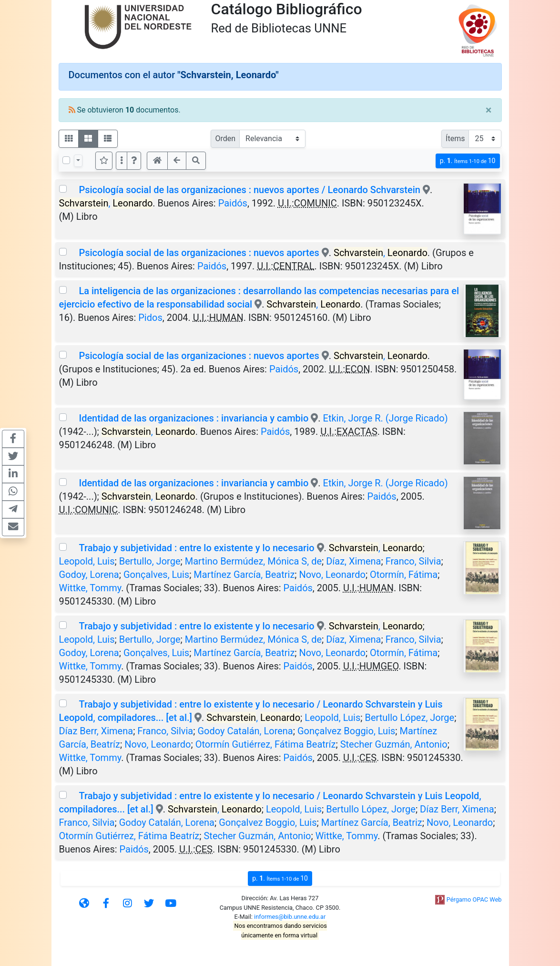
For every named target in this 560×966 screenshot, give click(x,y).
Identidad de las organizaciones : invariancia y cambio (193, 418)
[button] (134, 161)
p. (468, 161)
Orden (225, 139)
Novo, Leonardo (332, 575)
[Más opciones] (122, 161)
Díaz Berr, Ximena (96, 731)
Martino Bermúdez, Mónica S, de (253, 561)
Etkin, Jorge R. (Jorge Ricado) (386, 418)
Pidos (150, 318)
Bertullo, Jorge (150, 561)
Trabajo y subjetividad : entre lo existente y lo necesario (196, 548)
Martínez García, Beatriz (244, 575)
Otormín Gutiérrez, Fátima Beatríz (266, 744)
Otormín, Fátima (404, 575)
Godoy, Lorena (89, 575)
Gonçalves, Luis (156, 575)
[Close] (489, 110)
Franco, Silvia (413, 561)
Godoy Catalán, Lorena (245, 731)
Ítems (455, 139)
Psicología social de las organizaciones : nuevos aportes (199, 253)
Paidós (233, 203)
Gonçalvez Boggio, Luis (346, 731)
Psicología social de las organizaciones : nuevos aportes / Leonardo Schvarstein (249, 190)
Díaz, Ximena (353, 561)
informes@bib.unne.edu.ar (290, 917)
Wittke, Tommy (90, 588)
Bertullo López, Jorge (409, 718)
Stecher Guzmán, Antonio (394, 744)
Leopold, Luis (87, 561)
